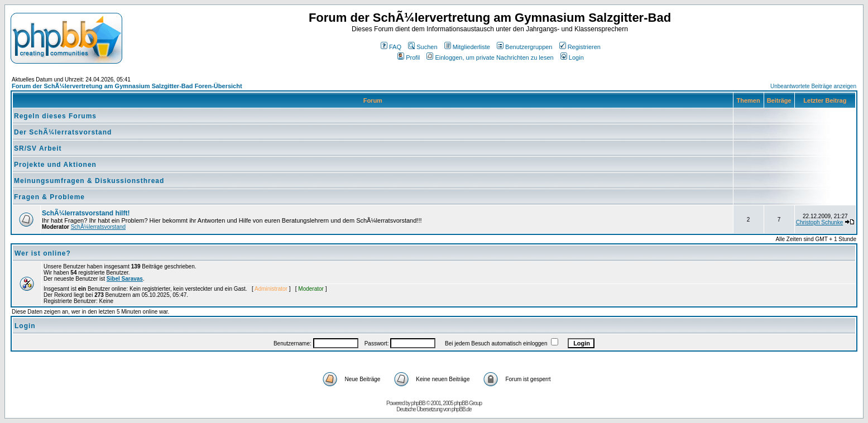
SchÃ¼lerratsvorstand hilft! (86, 213)
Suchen (423, 47)
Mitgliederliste (467, 47)
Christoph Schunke (820, 222)
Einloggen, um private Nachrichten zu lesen (490, 57)
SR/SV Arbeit (38, 148)
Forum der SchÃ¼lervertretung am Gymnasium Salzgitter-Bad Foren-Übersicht (127, 86)
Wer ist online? (43, 253)
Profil (409, 57)
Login (572, 57)
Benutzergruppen (524, 47)
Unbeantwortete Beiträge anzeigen (813, 86)
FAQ (391, 47)
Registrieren (580, 47)
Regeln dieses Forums (55, 116)
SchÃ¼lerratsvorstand (98, 227)
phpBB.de (462, 409)
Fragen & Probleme (49, 197)
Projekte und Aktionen (55, 165)
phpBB (418, 403)
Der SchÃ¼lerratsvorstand (63, 132)
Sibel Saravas (125, 279)
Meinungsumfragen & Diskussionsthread (89, 181)
